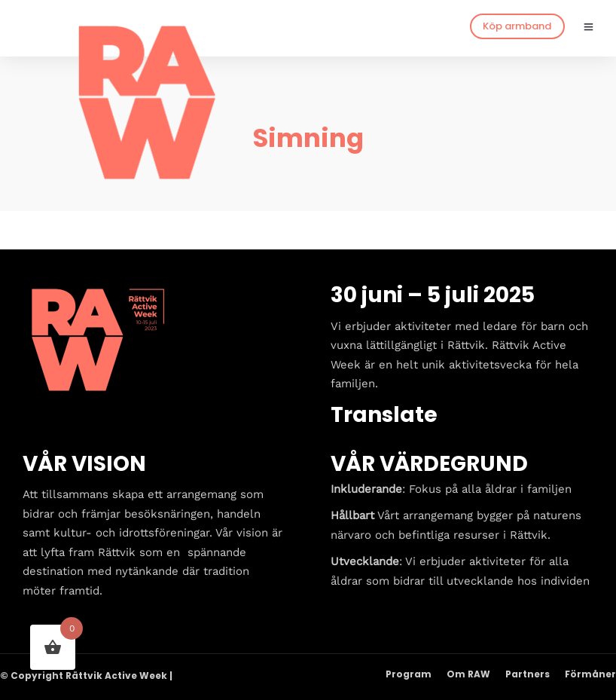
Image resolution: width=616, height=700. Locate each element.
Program (409, 674)
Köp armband (517, 26)
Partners (528, 674)
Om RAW (468, 674)
